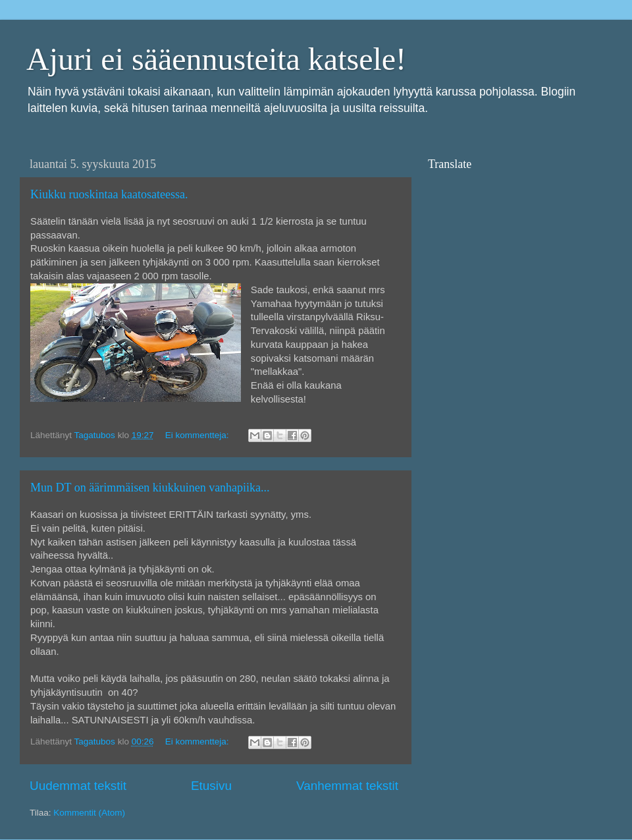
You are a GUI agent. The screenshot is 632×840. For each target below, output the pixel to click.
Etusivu (211, 786)
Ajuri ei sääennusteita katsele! (216, 59)
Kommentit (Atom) (89, 813)
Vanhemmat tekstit (347, 786)
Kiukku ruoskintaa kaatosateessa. (109, 194)
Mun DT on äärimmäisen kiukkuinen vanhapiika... (150, 488)
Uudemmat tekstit (78, 786)
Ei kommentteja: (198, 435)
